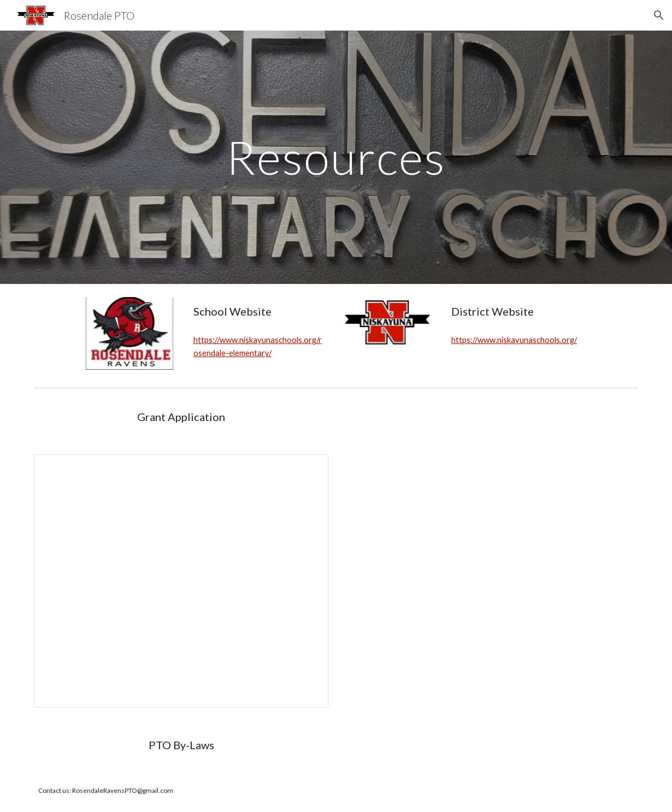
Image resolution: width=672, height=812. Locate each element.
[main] (336, 157)
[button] (659, 15)
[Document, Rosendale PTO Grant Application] (181, 581)
